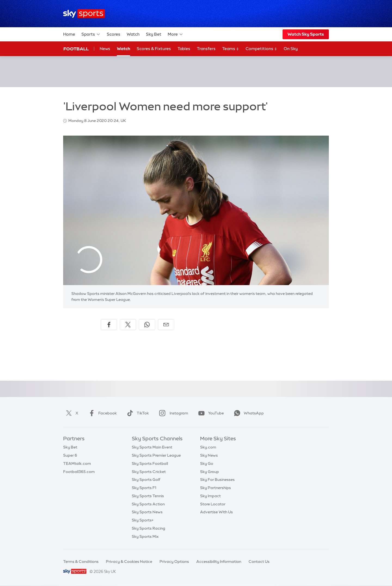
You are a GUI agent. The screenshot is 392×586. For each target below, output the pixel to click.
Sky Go (207, 463)
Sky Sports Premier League (156, 455)
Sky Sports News (147, 512)
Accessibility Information (219, 561)
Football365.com (79, 472)
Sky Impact (210, 496)
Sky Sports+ (143, 520)
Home (69, 34)
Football (76, 49)
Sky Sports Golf (146, 480)
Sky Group (209, 472)
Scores (114, 34)
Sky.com (208, 447)
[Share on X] (128, 325)
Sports (91, 34)
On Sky (291, 49)
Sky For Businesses (217, 480)
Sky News (209, 455)
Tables (184, 49)
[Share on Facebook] (109, 325)
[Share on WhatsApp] (147, 325)
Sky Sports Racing (148, 528)
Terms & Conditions (81, 561)
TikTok (137, 413)
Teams (231, 49)
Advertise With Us (216, 512)
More (175, 34)
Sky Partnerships (215, 488)
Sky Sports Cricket (149, 472)
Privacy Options (174, 561)
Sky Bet (154, 34)
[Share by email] (166, 325)
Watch (133, 34)
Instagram (172, 413)
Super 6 (70, 455)
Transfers (206, 49)
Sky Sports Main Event (152, 447)
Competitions (261, 49)
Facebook (102, 413)
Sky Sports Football (150, 463)
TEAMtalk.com (77, 463)
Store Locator (213, 504)
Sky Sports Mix (145, 536)
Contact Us (259, 561)
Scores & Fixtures (154, 49)
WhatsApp (248, 413)
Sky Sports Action (148, 504)
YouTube (210, 413)
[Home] (84, 14)
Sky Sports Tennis (148, 496)
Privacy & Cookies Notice (129, 561)
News (105, 49)
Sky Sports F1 (144, 488)
